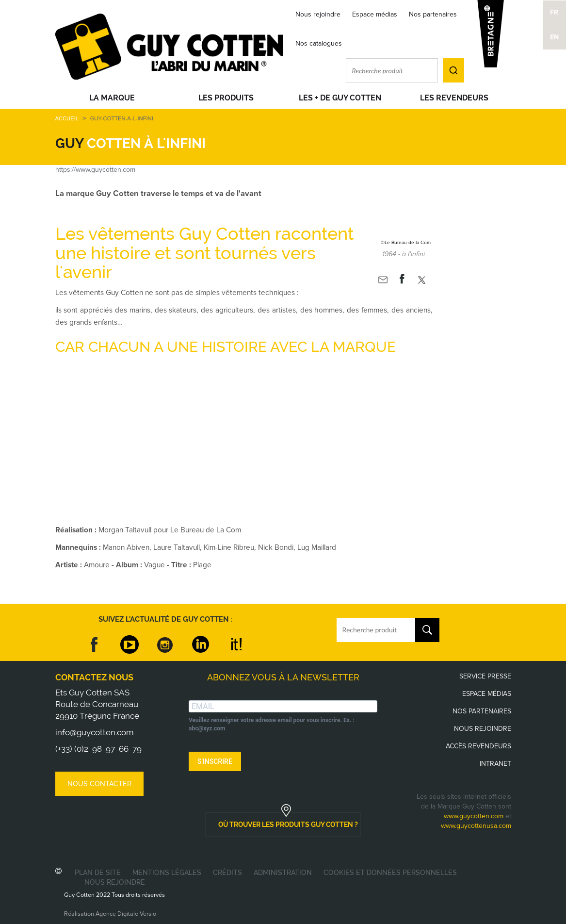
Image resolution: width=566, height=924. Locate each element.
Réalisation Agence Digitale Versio (110, 914)
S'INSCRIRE (215, 761)
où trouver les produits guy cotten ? (288, 825)
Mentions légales (167, 873)
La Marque (112, 98)
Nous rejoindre (318, 14)
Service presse (485, 676)
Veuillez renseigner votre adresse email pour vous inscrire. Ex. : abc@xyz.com (272, 724)
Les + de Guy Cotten (340, 98)
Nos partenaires (433, 14)
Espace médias (375, 14)
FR (554, 12)
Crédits (227, 873)
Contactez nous (94, 677)
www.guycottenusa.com (476, 826)
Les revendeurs (454, 98)
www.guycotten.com (474, 816)
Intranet (495, 764)
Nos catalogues (319, 43)
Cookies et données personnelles (390, 873)
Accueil (67, 118)
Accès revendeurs (478, 746)
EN (554, 37)
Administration (283, 873)
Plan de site (98, 873)
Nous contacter (99, 784)
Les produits (226, 98)
